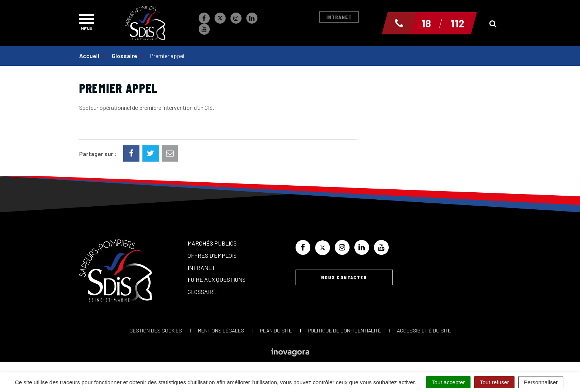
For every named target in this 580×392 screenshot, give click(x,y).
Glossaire (202, 292)
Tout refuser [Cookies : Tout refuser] (494, 382)
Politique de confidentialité (344, 330)
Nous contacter (344, 277)
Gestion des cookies (156, 330)
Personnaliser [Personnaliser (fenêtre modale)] (541, 382)
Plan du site (276, 330)
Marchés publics (212, 243)
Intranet (339, 17)
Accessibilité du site (424, 330)
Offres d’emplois (212, 255)
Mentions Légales (221, 330)
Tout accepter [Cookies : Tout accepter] (448, 382)
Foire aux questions (217, 279)
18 (426, 23)
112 (457, 23)
